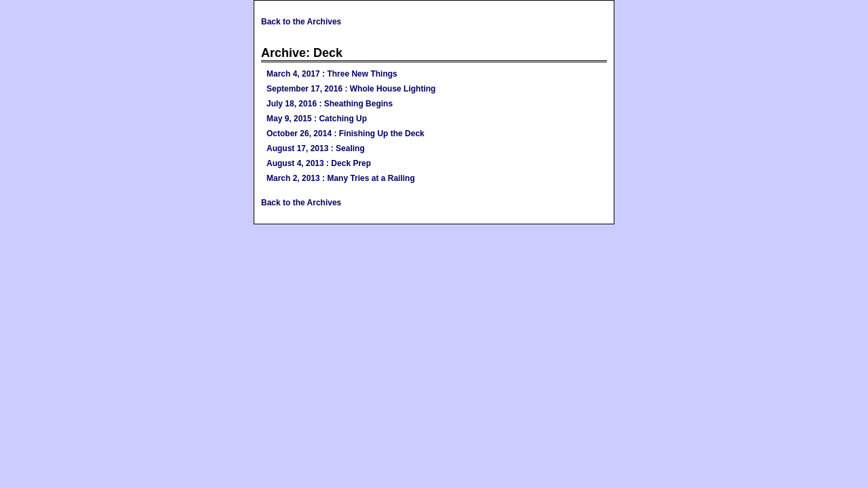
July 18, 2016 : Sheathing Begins (330, 104)
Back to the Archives (301, 22)
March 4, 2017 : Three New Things (332, 74)
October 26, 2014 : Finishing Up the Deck (346, 134)
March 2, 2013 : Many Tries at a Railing (341, 178)
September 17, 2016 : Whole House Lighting (351, 89)
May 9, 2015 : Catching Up (317, 119)
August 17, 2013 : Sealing (316, 148)
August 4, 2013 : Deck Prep (319, 163)
